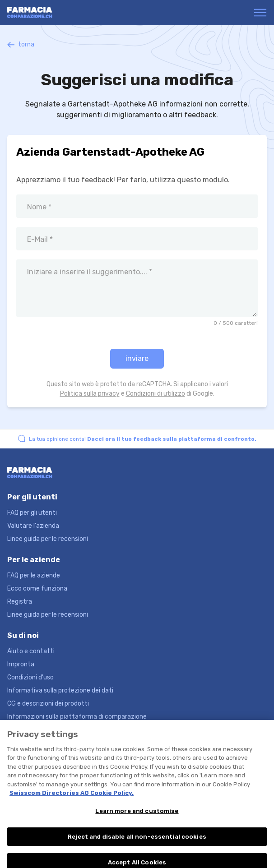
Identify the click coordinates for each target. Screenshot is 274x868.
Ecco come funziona (37, 589)
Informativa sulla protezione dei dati (60, 690)
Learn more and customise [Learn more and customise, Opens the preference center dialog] (137, 815)
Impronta (21, 664)
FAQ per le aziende (34, 575)
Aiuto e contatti (31, 651)
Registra (20, 602)
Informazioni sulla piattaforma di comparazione (77, 717)
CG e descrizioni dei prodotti (48, 704)
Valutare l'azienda (33, 526)
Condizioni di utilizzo (156, 394)
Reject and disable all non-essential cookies (137, 841)
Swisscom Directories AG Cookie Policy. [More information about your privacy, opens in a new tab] (72, 797)
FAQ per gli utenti (32, 513)
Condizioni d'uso (30, 677)
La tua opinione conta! (143, 439)
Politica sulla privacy (90, 394)
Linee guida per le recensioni (48, 539)
